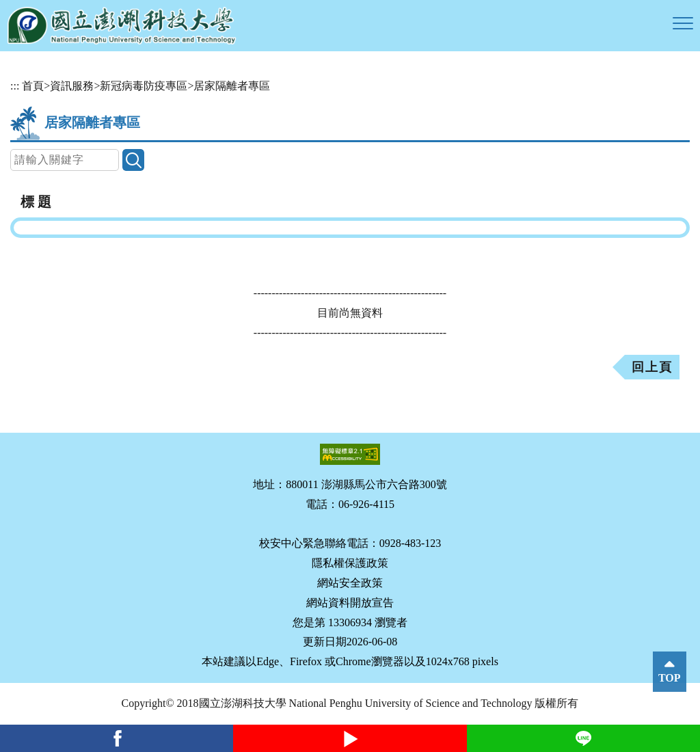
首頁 (33, 86)
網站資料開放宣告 (350, 603)
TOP (670, 678)
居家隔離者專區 (232, 86)
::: (15, 86)
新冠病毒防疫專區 (144, 86)
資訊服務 (72, 86)
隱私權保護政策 (350, 563)
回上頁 (652, 367)
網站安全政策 (350, 583)
